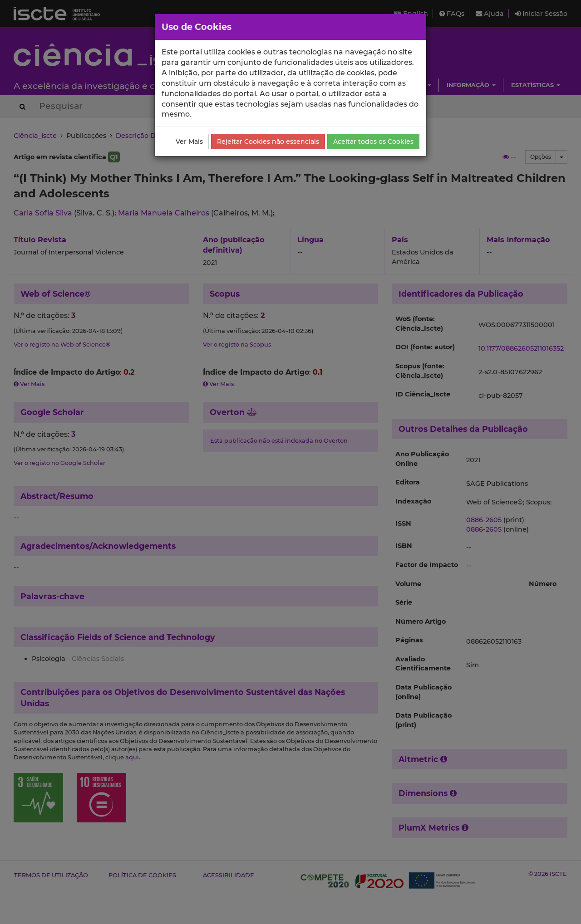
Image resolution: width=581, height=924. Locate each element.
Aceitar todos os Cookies (373, 142)
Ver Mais (189, 142)
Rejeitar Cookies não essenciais (268, 142)
